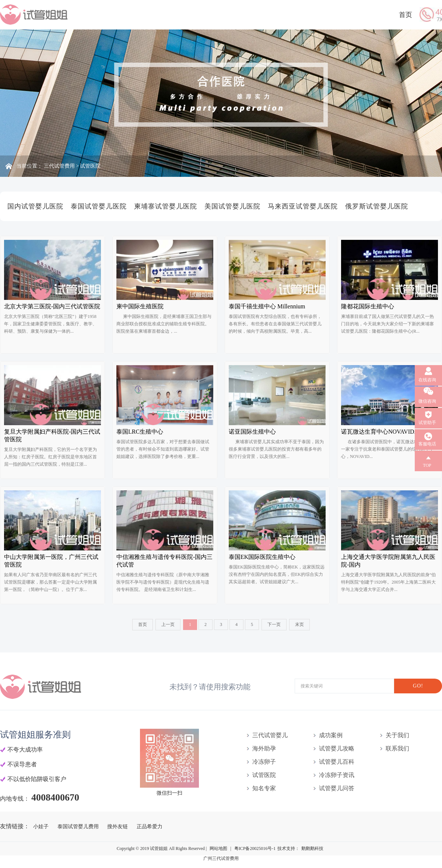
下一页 (274, 624)
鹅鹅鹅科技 (312, 848)
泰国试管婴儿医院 (99, 206)
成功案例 (331, 735)
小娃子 (42, 827)
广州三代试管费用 (221, 858)
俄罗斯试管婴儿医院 (377, 206)
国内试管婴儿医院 (35, 206)
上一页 (168, 624)
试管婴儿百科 (337, 762)
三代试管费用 (59, 166)
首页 (406, 15)
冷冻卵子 (264, 762)
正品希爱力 (150, 827)
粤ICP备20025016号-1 (255, 848)
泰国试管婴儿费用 (79, 827)
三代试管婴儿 (270, 735)
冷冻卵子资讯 (337, 775)
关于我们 (397, 735)
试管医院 (90, 166)
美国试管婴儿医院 (232, 206)
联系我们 (397, 748)
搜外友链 (118, 827)
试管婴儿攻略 (337, 748)
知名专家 (264, 788)
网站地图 (218, 848)
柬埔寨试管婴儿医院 (166, 206)
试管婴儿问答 (337, 788)
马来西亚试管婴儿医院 (303, 206)
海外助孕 (264, 748)
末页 (299, 624)
